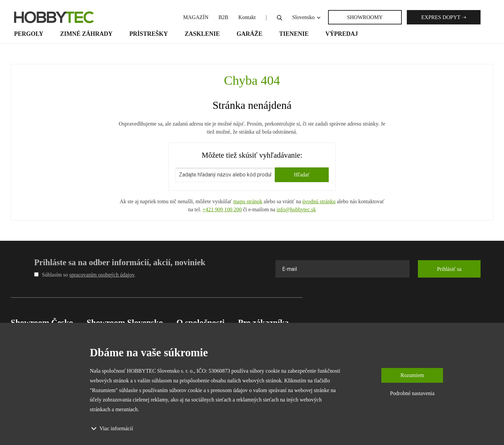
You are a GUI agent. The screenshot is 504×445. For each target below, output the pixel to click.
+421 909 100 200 (222, 209)
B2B (223, 17)
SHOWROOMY (365, 17)
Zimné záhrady (86, 34)
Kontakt (247, 17)
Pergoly (29, 34)
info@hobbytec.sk (296, 209)
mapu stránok (248, 201)
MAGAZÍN (196, 17)
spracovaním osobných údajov (102, 275)
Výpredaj (342, 34)
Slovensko (307, 17)
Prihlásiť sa (449, 269)
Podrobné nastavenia (412, 393)
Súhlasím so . (85, 275)
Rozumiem (412, 375)
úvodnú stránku (319, 201)
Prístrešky (149, 34)
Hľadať (302, 175)
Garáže (249, 34)
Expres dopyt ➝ (444, 17)
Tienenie (294, 34)
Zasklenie (202, 34)
